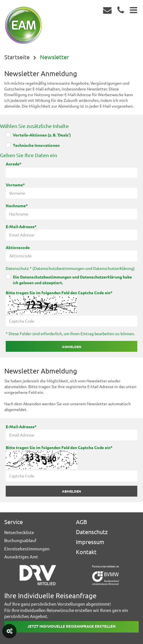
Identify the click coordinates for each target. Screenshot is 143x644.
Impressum (90, 542)
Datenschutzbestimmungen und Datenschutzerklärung (84, 268)
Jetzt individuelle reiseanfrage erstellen (71, 626)
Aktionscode (18, 248)
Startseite (17, 57)
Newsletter (55, 57)
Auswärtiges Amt (21, 557)
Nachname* (17, 206)
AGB (81, 522)
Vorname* (15, 185)
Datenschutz (92, 532)
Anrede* (14, 164)
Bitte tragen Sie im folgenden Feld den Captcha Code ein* (59, 293)
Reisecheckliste (19, 533)
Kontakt (86, 552)
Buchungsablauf (20, 541)
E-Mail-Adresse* (21, 227)
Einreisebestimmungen (27, 549)
